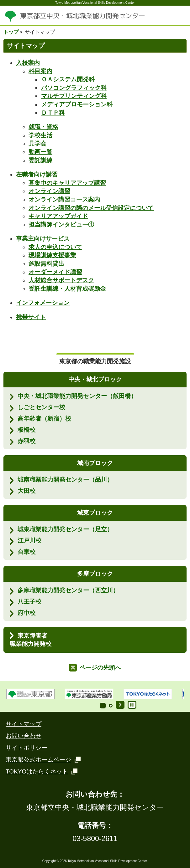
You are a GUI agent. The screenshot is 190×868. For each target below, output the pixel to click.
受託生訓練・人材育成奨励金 (67, 289)
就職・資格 (43, 127)
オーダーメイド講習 (55, 272)
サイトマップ (24, 724)
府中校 (26, 613)
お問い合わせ (24, 736)
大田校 (26, 491)
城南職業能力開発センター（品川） (65, 480)
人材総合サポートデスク (61, 280)
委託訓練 (40, 160)
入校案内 (28, 63)
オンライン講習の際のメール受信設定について (91, 208)
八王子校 (29, 602)
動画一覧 (40, 152)
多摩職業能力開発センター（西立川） (68, 590)
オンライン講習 (49, 191)
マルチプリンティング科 (74, 96)
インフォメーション (43, 303)
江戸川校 (29, 541)
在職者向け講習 (37, 174)
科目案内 (40, 71)
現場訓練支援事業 (52, 255)
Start (120, 705)
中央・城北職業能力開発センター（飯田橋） (77, 396)
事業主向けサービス (43, 239)
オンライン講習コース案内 (64, 199)
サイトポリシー (26, 748)
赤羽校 (26, 441)
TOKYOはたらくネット (37, 771)
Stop (132, 705)
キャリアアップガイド (58, 216)
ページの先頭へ (100, 668)
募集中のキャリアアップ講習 (67, 183)
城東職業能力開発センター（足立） (65, 529)
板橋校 (26, 430)
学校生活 (40, 135)
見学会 (37, 143)
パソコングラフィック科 (74, 88)
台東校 (26, 552)
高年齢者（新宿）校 (44, 419)
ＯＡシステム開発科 (68, 79)
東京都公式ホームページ (39, 760)
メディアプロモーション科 (77, 104)
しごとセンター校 (41, 407)
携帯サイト (31, 317)
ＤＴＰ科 (53, 113)
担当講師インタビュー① (61, 225)
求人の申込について (55, 247)
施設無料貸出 (46, 264)
